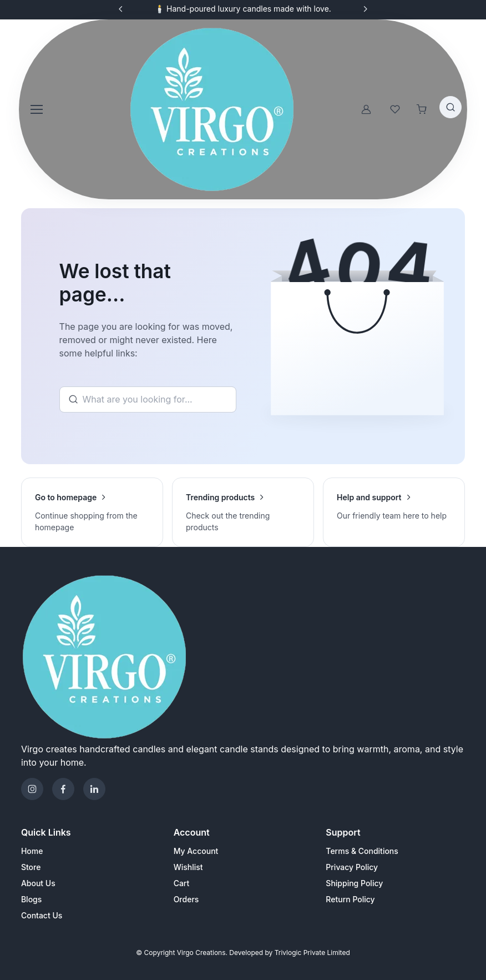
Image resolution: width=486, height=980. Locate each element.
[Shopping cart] (422, 109)
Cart (182, 883)
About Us (38, 883)
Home (32, 851)
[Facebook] (63, 789)
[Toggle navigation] (36, 109)
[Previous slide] (121, 9)
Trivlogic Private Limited (312, 953)
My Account (196, 851)
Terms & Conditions (362, 851)
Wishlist (188, 867)
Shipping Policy (354, 883)
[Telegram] (94, 789)
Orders (186, 899)
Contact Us (42, 915)
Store (31, 867)
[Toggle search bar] (450, 107)
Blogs (31, 899)
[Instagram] (32, 789)
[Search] (148, 400)
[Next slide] (365, 9)
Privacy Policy (352, 867)
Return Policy (350, 899)
